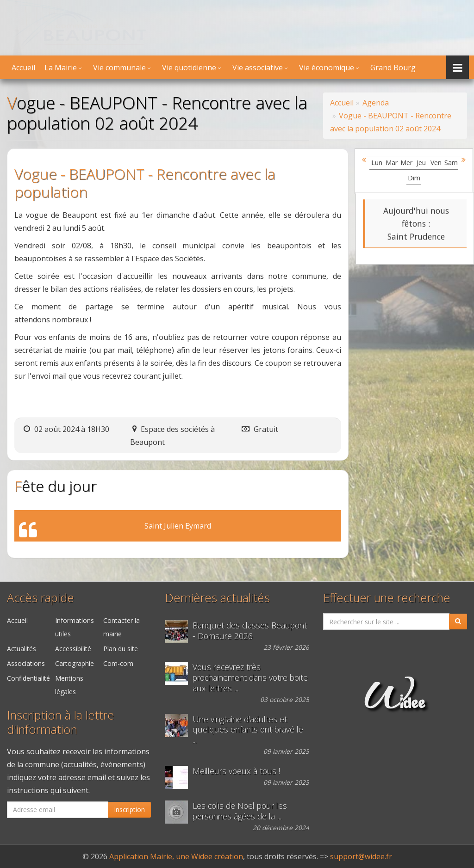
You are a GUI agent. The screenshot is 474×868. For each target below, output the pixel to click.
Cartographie (75, 663)
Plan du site (121, 649)
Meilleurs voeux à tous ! (236, 771)
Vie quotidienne (189, 68)
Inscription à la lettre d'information (61, 722)
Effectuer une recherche (387, 598)
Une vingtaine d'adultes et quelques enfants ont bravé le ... (248, 730)
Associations (26, 663)
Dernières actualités (217, 598)
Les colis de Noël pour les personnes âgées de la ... (240, 811)
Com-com (118, 663)
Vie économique (327, 68)
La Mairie (61, 68)
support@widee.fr (361, 856)
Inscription (129, 810)
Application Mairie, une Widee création (176, 856)
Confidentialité (28, 678)
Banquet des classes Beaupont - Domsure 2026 (250, 631)
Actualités (22, 649)
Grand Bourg (393, 68)
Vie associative (258, 68)
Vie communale (119, 68)
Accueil (23, 68)
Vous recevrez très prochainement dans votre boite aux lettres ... (250, 678)
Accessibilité (73, 649)
